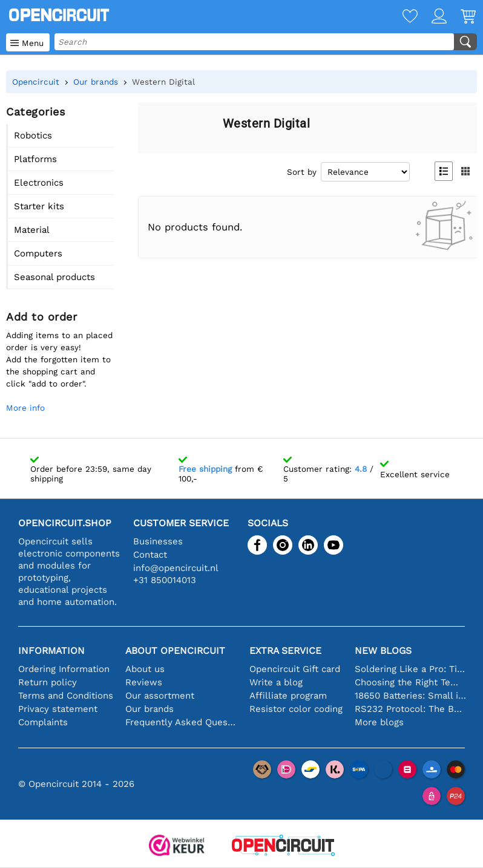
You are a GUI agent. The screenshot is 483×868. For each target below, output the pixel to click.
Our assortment (160, 696)
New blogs (383, 651)
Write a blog (276, 682)
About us (145, 669)
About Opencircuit (175, 651)
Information (51, 651)
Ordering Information (64, 669)
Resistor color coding (296, 709)
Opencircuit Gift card (295, 669)
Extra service (285, 651)
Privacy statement (58, 709)
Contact (150, 555)
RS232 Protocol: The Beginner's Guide (411, 709)
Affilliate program (288, 696)
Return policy (48, 682)
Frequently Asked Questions (181, 722)
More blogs (379, 722)
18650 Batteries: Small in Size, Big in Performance (411, 696)
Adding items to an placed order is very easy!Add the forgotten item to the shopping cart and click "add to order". (59, 359)
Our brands (149, 709)
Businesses (158, 541)
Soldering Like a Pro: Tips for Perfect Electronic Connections (411, 669)
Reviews (144, 682)
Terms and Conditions (66, 696)
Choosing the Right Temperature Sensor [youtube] (411, 682)
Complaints (43, 722)
